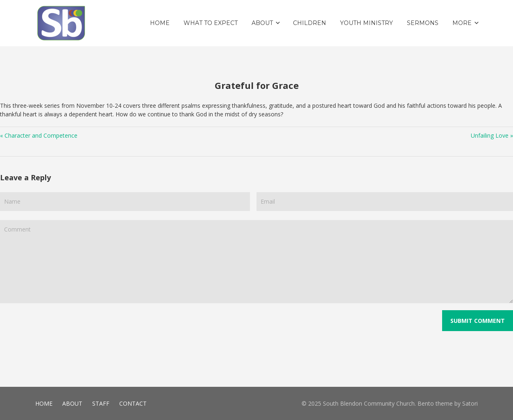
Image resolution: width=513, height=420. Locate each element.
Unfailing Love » (492, 135)
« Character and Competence (39, 135)
